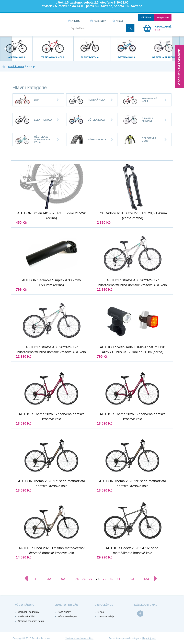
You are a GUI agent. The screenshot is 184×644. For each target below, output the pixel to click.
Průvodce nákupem (68, 617)
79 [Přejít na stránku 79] (105, 579)
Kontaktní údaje (106, 617)
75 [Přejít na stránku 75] (77, 579)
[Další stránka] (154, 578)
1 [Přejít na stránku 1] (35, 579)
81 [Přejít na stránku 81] (118, 579)
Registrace (163, 18)
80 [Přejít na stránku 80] (112, 579)
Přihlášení (146, 18)
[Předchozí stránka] (28, 578)
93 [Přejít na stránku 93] (132, 579)
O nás (101, 612)
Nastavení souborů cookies (79, 638)
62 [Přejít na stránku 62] (63, 579)
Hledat (130, 28)
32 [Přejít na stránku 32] (49, 579)
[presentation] (6, 49)
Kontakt (120, 21)
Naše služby (100, 21)
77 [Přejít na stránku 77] (91, 579)
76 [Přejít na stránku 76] (84, 579)
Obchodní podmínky (28, 612)
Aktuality (76, 21)
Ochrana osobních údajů (31, 621)
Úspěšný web (149, 638)
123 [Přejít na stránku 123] (146, 579)
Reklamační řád (26, 617)
